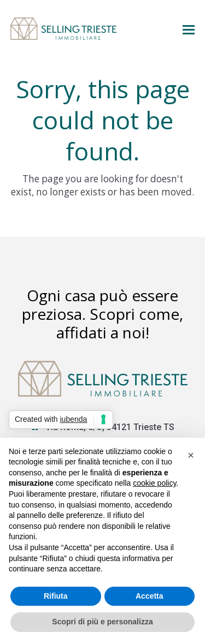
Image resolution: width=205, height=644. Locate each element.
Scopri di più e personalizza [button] (102, 622)
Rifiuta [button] (56, 596)
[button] (189, 29)
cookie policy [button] (154, 483)
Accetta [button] (150, 596)
